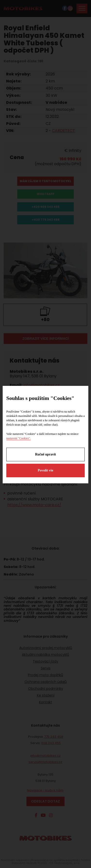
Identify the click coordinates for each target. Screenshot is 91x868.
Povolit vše (45, 470)
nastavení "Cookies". (18, 438)
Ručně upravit (46, 454)
